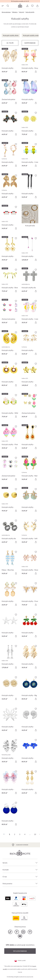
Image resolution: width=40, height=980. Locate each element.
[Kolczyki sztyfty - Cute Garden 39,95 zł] (30, 155)
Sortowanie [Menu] (30, 43)
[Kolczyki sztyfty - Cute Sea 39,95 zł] (30, 312)
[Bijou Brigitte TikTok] (10, 932)
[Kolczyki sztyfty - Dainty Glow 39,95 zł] (10, 249)
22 (35, 834)
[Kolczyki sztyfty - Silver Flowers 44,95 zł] (10, 720)
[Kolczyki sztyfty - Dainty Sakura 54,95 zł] (30, 344)
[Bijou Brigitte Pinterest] (30, 932)
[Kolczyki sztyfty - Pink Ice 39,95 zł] (10, 438)
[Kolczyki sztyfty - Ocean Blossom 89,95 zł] (30, 751)
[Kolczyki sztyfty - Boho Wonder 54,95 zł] (30, 438)
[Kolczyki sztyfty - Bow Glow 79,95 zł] (10, 281)
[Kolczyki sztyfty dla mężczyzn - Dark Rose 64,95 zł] (10, 532)
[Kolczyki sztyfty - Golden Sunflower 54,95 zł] (10, 688)
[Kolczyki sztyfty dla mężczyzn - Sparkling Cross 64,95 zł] (30, 281)
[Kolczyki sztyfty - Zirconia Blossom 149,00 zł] (30, 375)
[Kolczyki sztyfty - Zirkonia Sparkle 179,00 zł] (10, 657)
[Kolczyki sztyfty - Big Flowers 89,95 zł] (30, 688)
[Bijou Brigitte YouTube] (20, 936)
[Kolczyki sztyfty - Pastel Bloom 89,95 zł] (10, 783)
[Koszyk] (37, 6)
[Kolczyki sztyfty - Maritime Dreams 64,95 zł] (30, 783)
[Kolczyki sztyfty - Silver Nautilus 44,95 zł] (30, 720)
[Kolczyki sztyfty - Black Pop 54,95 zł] (30, 187)
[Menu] (10, 43)
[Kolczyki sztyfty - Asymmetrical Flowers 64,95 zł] (10, 155)
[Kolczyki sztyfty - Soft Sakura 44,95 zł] (30, 532)
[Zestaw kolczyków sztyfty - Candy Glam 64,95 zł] (10, 93)
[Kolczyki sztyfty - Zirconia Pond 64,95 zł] (10, 187)
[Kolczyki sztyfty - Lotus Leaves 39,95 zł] (30, 657)
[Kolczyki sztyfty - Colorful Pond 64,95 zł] (10, 124)
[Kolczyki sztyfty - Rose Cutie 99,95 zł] (30, 563)
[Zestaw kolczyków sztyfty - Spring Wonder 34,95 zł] (30, 406)
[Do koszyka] (16, 72)
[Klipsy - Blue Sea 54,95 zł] (10, 563)
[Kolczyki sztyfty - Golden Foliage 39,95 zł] (10, 61)
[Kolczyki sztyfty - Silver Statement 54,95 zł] (10, 626)
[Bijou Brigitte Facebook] (17, 932)
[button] (27, 6)
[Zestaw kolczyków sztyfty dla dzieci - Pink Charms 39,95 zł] (10, 312)
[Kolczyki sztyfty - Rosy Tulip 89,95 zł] (30, 61)
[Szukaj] (8, 6)
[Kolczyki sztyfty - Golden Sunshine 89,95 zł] (10, 375)
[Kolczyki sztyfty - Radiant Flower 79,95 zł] (30, 124)
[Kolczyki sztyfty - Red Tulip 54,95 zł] (30, 469)
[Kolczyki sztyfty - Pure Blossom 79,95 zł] (30, 594)
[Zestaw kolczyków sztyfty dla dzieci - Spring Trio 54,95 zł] (10, 469)
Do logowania (20, 951)
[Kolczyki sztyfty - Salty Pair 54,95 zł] (30, 500)
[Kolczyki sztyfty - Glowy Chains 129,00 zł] (30, 249)
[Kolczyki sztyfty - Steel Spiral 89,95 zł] (10, 344)
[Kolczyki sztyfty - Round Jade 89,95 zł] (10, 814)
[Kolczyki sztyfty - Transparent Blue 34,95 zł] (30, 93)
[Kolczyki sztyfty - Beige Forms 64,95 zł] (10, 594)
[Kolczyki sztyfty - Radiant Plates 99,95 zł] (10, 500)
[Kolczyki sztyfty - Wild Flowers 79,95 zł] (10, 406)
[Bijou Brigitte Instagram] (23, 932)
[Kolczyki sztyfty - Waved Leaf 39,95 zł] (10, 751)
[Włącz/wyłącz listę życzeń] (16, 50)
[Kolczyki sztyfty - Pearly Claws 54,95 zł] (10, 218)
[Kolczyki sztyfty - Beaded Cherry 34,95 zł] (30, 626)
